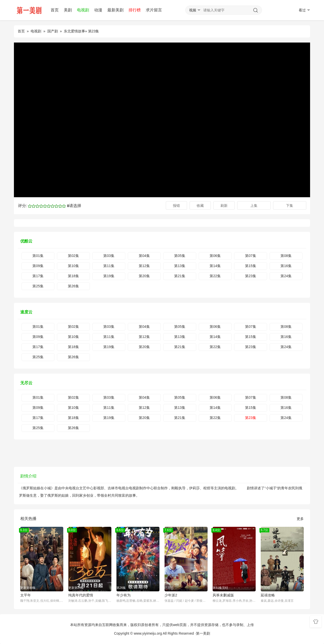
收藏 (200, 206)
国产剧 (53, 31)
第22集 (215, 276)
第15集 (251, 266)
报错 (176, 206)
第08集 (286, 256)
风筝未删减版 (223, 595)
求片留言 (154, 10)
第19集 (109, 276)
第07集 (251, 256)
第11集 (109, 266)
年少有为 (124, 595)
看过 (304, 10)
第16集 (286, 266)
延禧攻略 (268, 595)
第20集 (144, 276)
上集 (254, 206)
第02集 (73, 256)
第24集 (286, 276)
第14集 (215, 266)
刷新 (224, 206)
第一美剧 (203, 633)
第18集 (73, 276)
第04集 (144, 256)
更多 (300, 519)
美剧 (68, 10)
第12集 (144, 266)
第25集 (38, 286)
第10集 (73, 266)
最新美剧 (115, 10)
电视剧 (83, 10)
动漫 (98, 10)
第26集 (73, 286)
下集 (290, 206)
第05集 (180, 256)
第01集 (38, 256)
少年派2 (171, 595)
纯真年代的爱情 (81, 595)
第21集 (180, 276)
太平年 (26, 595)
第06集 (215, 256)
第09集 (38, 266)
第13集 (180, 266)
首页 (55, 10)
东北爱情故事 (74, 31)
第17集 (38, 276)
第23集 (251, 276)
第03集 (109, 256)
